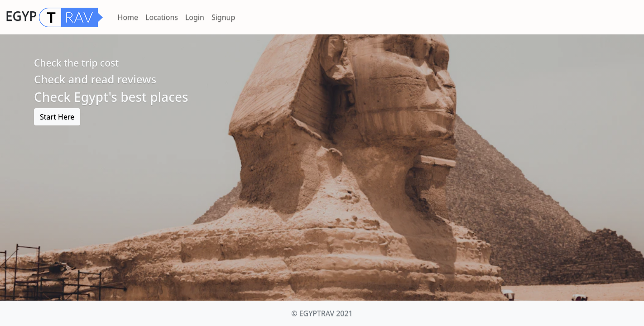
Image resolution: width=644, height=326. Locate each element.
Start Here (57, 117)
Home (128, 17)
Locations (162, 17)
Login (195, 17)
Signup (223, 17)
